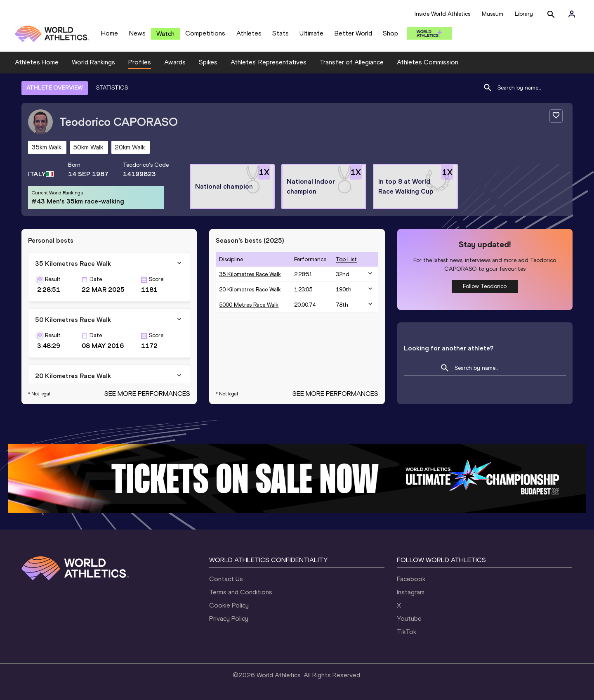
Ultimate (311, 33)
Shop (390, 33)
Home (110, 33)
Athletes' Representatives (269, 62)
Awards (175, 62)
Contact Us (226, 579)
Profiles (140, 62)
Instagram (411, 592)
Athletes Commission (428, 62)
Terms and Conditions (241, 592)
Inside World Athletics (442, 14)
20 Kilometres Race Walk (250, 290)
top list (346, 259)
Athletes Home (37, 62)
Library (524, 14)
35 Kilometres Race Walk (250, 274)
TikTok (407, 632)
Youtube (409, 618)
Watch (165, 34)
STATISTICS (112, 88)
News (137, 33)
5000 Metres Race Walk (249, 305)
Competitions (205, 33)
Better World (353, 33)
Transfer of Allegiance (352, 62)
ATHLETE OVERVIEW (55, 88)
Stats (280, 33)
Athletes (249, 33)
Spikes (208, 62)
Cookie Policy (229, 605)
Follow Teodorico (485, 286)
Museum (493, 14)
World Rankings (93, 62)
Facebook (411, 579)
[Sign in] (572, 14)
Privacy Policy (229, 618)
